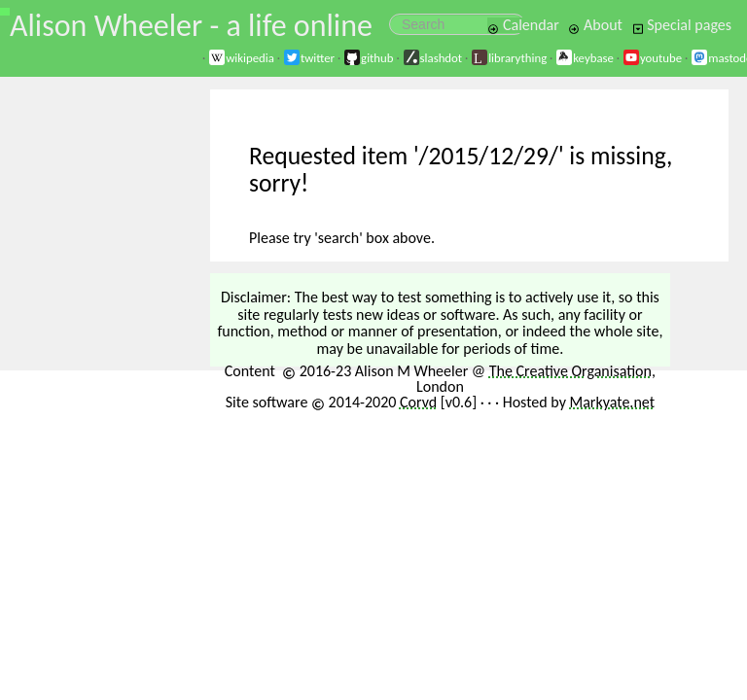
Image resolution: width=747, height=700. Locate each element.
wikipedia (241, 58)
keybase (585, 58)
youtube (652, 58)
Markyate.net (613, 402)
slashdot (433, 58)
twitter (309, 58)
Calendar (523, 25)
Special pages (682, 25)
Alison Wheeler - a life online (191, 26)
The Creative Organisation (570, 371)
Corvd (418, 402)
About (595, 25)
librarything (509, 58)
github (368, 58)
